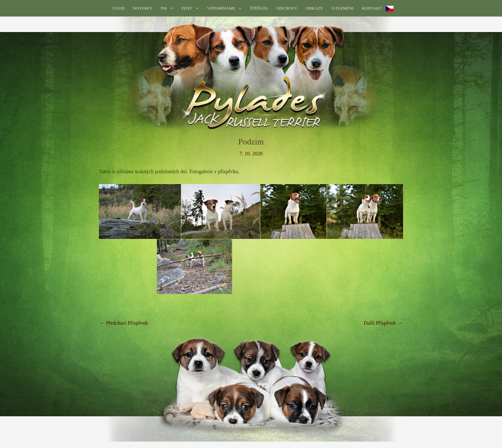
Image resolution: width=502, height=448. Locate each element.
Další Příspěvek (383, 323)
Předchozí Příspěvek (124, 323)
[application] (170, 8)
